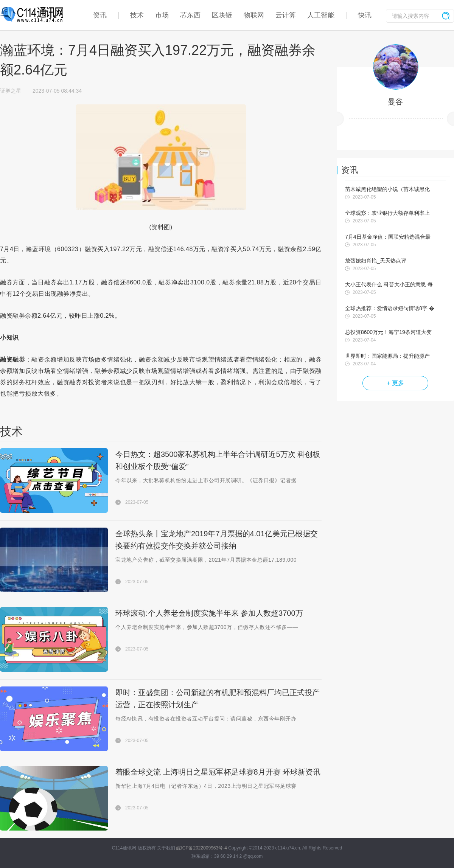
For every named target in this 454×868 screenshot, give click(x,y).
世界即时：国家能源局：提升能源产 (387, 356)
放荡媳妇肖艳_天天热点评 (376, 261)
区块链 (222, 15)
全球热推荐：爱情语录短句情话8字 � (390, 308)
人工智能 (321, 15)
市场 (162, 15)
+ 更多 (395, 383)
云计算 (286, 15)
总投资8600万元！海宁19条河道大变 (388, 332)
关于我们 (166, 848)
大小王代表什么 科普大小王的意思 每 (389, 284)
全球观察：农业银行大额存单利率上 (387, 213)
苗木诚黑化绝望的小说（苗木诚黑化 (387, 189)
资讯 (100, 15)
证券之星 (11, 91)
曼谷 (395, 102)
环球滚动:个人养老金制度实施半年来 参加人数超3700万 (209, 613)
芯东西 (190, 15)
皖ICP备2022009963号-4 (201, 848)
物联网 (254, 15)
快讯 (365, 15)
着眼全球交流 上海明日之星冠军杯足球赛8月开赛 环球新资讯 (218, 772)
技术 (137, 15)
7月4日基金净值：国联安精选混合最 (388, 237)
